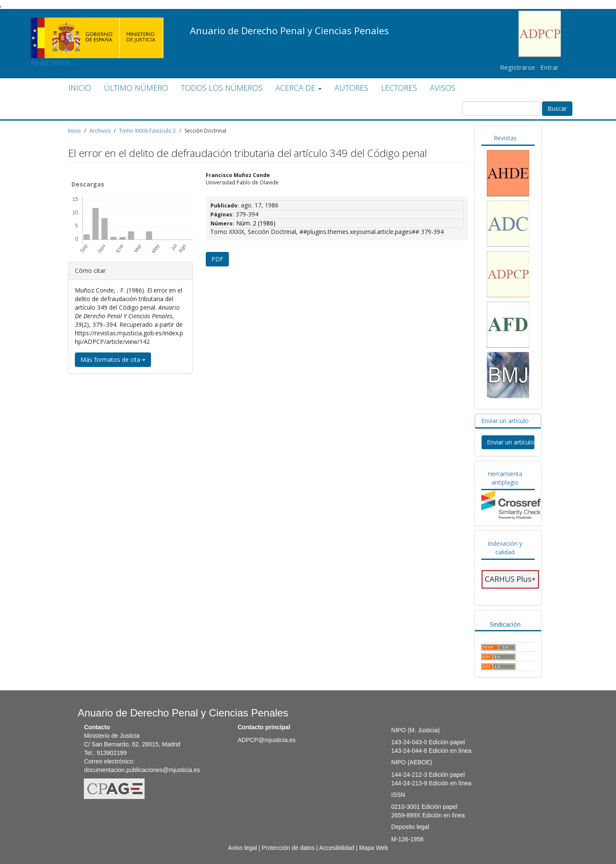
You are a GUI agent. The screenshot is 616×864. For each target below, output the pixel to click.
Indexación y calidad (505, 548)
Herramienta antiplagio (505, 478)
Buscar (557, 108)
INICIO (80, 88)
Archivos (100, 131)
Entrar (549, 67)
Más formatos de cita (113, 360)
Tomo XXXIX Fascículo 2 (147, 131)
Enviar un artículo (505, 421)
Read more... (97, 24)
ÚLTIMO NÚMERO (136, 88)
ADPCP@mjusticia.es (267, 740)
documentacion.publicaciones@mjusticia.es (142, 770)
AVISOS (443, 88)
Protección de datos (288, 848)
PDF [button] (217, 259)
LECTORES (399, 88)
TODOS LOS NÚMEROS (222, 88)
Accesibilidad (337, 848)
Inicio (74, 131)
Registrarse (518, 67)
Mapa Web (373, 848)
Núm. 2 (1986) (256, 223)
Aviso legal (242, 848)
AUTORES (351, 88)
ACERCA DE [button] (299, 88)
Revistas (505, 138)
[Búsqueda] (501, 109)
